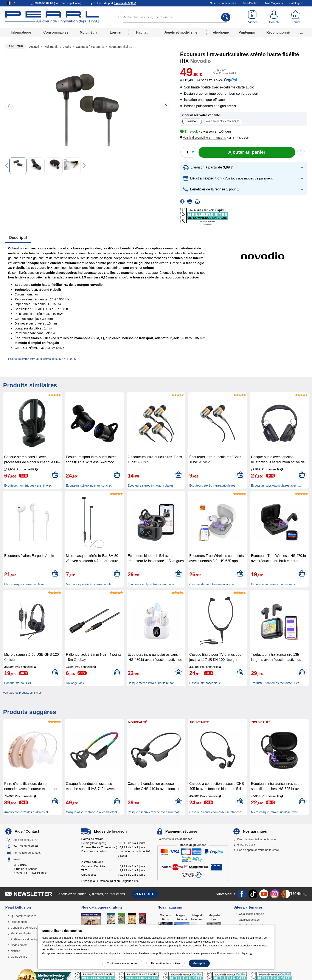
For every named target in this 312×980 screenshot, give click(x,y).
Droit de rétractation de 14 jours (257, 839)
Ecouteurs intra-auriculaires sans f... (275, 584)
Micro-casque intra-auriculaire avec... (276, 812)
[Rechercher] (226, 17)
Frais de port (117, 3)
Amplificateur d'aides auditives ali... (28, 812)
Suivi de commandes (223, 3)
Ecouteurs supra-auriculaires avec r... (276, 485)
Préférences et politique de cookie (32, 939)
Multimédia (89, 32)
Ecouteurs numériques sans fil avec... (29, 485)
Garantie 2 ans (246, 845)
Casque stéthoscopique (205, 683)
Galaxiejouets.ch (249, 920)
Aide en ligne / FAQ (25, 840)
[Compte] (274, 17)
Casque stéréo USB (18, 683)
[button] (204, 138)
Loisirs (115, 32)
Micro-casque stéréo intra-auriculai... (90, 584)
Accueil (35, 47)
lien (222, 942)
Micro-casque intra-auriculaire (24, 584)
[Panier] (296, 17)
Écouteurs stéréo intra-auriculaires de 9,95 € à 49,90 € (42, 359)
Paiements (175, 839)
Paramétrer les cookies (165, 963)
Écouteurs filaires (120, 47)
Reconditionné (278, 32)
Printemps (247, 32)
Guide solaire (19, 957)
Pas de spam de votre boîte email (258, 850)
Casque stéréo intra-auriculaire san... (214, 584)
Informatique (21, 32)
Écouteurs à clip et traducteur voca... (152, 584)
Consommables (56, 32)
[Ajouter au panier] (247, 152)
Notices (15, 951)
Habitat (142, 32)
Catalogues (296, 3)
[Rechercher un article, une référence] (175, 17)
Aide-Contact (251, 3)
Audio (67, 47)
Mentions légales (21, 933)
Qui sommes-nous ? (23, 916)
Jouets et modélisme (181, 32)
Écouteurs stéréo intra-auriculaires (89, 485)
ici (251, 953)
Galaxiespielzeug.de (251, 914)
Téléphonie (220, 32)
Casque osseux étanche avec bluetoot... (93, 812)
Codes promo (19, 945)
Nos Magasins (274, 3)
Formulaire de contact (27, 853)
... (301, 32)
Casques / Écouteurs (90, 47)
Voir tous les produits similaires (22, 693)
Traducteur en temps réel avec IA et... (276, 683)
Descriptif (18, 238)
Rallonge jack (75, 683)
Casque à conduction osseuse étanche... (217, 812)
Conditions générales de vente (30, 928)
